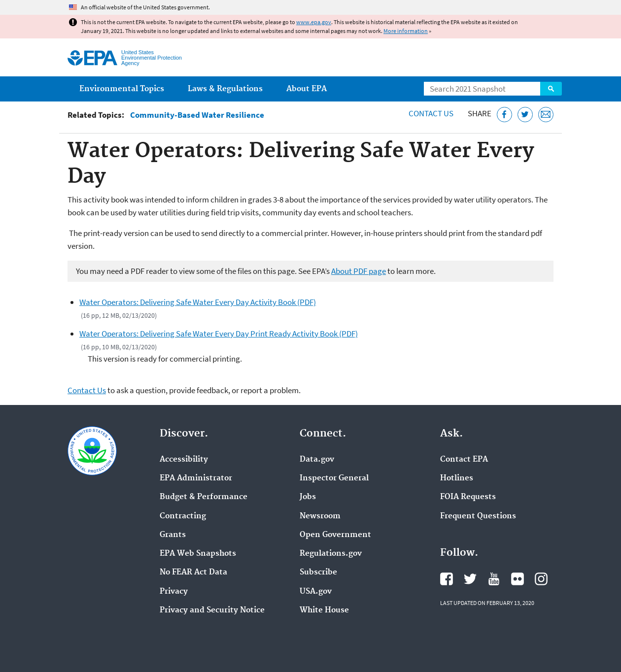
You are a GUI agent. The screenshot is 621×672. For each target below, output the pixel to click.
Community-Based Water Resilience (197, 115)
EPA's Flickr (517, 579)
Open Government (335, 535)
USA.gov (316, 592)
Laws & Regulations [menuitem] (225, 89)
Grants (173, 535)
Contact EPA (464, 460)
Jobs (308, 497)
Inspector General (334, 478)
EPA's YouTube (494, 579)
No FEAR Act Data (193, 572)
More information (406, 31)
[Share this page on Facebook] (504, 115)
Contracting (183, 516)
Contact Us (431, 113)
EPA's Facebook (447, 579)
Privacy (174, 592)
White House (324, 610)
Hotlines (457, 478)
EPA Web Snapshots (198, 554)
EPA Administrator (196, 478)
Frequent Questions (478, 516)
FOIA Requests (468, 497)
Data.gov (317, 460)
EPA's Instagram (541, 579)
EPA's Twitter (470, 579)
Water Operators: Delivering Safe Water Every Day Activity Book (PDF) (198, 302)
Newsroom (320, 516)
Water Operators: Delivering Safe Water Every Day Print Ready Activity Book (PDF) (219, 334)
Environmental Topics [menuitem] (122, 89)
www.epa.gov (314, 22)
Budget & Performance (204, 497)
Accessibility (184, 460)
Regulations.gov (331, 554)
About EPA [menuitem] (307, 89)
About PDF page (359, 271)
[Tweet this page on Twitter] (525, 115)
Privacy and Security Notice (212, 610)
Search (551, 89)
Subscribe (318, 572)
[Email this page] (546, 115)
